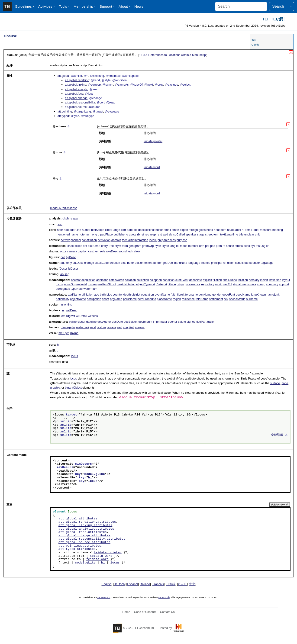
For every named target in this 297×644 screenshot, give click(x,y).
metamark (83, 327)
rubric (219, 284)
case (70, 246)
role (103, 251)
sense (230, 246)
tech (130, 251)
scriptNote (242, 263)
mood (184, 246)
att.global (64, 76)
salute (182, 322)
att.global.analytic (76, 89)
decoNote (196, 280)
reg (147, 234)
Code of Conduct (145, 612)
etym (118, 246)
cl (63, 218)
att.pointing (65, 111)
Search (278, 6)
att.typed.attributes (77, 549)
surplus (140, 327)
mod (93, 327)
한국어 (182, 584)
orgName (116, 299)
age (97, 295)
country (118, 295)
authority (66, 263)
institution (275, 280)
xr (267, 246)
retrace (112, 327)
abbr (60, 230)
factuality (128, 240)
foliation (243, 280)
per (207, 246)
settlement (216, 299)
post (59, 224)
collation (130, 280)
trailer (211, 322)
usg (263, 246)
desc (141, 230)
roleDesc (112, 251)
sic (171, 234)
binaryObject (73, 388)
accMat (76, 280)
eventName (162, 295)
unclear (249, 234)
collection (143, 280)
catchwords (117, 280)
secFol (228, 284)
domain (116, 240)
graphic (55, 388)
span (76, 218)
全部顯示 (277, 435)
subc (247, 246)
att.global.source (76, 107)
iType (165, 246)
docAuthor (104, 322)
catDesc (78, 263)
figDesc (71, 257)
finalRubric (230, 280)
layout (286, 280)
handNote (181, 263)
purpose (182, 240)
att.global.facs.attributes (83, 532)
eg (64, 310)
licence (206, 263)
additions (102, 280)
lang (173, 246)
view (137, 251)
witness (93, 316)
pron (219, 246)
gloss (202, 230)
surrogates (63, 289)
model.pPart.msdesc (64, 208)
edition (139, 263)
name (74, 234)
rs (158, 234)
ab (62, 274)
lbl (178, 246)
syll (253, 246)
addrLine (75, 230)
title (241, 234)
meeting (278, 230)
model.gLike (95, 474)
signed (191, 322)
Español (132, 584)
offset (105, 299)
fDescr (63, 269)
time (235, 234)
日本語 (171, 584)
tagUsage (267, 263)
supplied (129, 327)
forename (191, 295)
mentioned (63, 234)
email (167, 230)
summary (272, 284)
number (193, 246)
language (194, 263)
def (85, 246)
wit (73, 316)
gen (131, 246)
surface (275, 383)
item (248, 230)
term (216, 234)
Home (126, 612)
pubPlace (106, 234)
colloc (78, 246)
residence (188, 299)
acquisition (88, 280)
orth (202, 246)
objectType (143, 284)
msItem (93, 284)
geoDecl (168, 263)
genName (205, 295)
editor (159, 230)
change (89, 263)
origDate (157, 284)
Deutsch (119, 584)
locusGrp (69, 284)
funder (158, 263)
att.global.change (76, 98)
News (139, 6)
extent (148, 263)
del (135, 230)
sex (226, 299)
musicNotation (126, 284)
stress (239, 246)
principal (217, 263)
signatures (240, 284)
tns (258, 246)
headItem (220, 230)
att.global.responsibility (80, 102)
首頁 (254, 40)
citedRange (113, 230)
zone (285, 383)
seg (67, 274)
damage (66, 327)
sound (123, 251)
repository (208, 284)
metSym (64, 333)
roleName (202, 299)
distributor (127, 263)
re (224, 246)
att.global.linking (76, 85)
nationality (63, 299)
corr (123, 230)
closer (81, 322)
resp (153, 234)
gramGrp (148, 246)
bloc (109, 295)
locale (153, 240)
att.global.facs (74, 94)
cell (63, 257)
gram (138, 246)
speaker (191, 234)
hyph (158, 246)
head (210, 230)
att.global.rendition (77, 80)
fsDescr (73, 269)
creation (115, 263)
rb (138, 234)
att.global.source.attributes (84, 542)
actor (63, 251)
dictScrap (94, 246)
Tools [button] (63, 6)
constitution (89, 240)
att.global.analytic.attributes (86, 529)
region (177, 299)
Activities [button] (45, 6)
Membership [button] (83, 6)
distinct (150, 230)
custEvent (182, 280)
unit (257, 234)
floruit (181, 295)
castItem (94, 251)
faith (174, 295)
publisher (119, 234)
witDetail (81, 316)
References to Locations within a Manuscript (173, 55)
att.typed (63, 116)
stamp (261, 284)
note (82, 234)
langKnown (258, 295)
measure (266, 230)
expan (184, 230)
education (148, 295)
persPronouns (147, 299)
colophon (156, 280)
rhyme (74, 333)
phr (68, 218)
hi (243, 230)
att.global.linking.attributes (85, 525)
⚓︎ (69, 126)
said (165, 234)
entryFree (108, 246)
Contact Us (167, 612)
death (127, 295)
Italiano (145, 584)
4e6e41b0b (164, 597)
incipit (264, 280)
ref (142, 234)
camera (72, 251)
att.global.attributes (78, 519)
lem (63, 316)
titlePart (201, 322)
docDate (117, 322)
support (284, 284)
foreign (193, 230)
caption (82, 251)
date (130, 230)
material (82, 284)
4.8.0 (108, 597)
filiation (217, 280)
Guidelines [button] (23, 6)
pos (213, 246)
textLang (226, 234)
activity (65, 240)
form (125, 246)
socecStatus (237, 299)
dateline (92, 322)
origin (180, 284)
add (66, 230)
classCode (102, 263)
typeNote (77, 289)
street (209, 234)
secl (120, 327)
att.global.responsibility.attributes (92, 539)
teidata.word (152, 167)
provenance (192, 284)
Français (158, 584)
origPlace (170, 284)
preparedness (167, 240)
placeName (164, 299)
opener (173, 322)
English (107, 584)
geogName (243, 295)
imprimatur (160, 322)
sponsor (255, 263)
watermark (90, 289)
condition (169, 280)
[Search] (241, 6)
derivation (104, 240)
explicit (207, 280)
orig (95, 234)
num (88, 234)
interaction (141, 240)
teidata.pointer (153, 141)
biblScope (98, 230)
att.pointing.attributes (80, 546)
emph (175, 230)
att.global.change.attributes (84, 536)
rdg (69, 316)
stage (201, 234)
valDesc (72, 310)
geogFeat (229, 295)
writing (68, 304)
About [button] (123, 6)
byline (73, 322)
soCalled (179, 234)
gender (217, 295)
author (86, 230)
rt (161, 234)
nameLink (273, 295)
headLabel (234, 230)
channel (76, 240)
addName (74, 295)
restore (101, 327)
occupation (94, 299)
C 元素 (255, 45)
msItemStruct (107, 284)
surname (252, 299)
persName (130, 299)
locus (59, 284)
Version (101, 597)
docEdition (131, 322)
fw (74, 327)
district (136, 295)
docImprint (145, 322)
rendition (229, 263)
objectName (78, 299)
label (256, 230)
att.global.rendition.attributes (87, 522)
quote (132, 234)
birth (103, 295)
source (252, 284)
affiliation (87, 295)
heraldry (254, 280)
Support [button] (106, 6)
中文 (192, 584)
